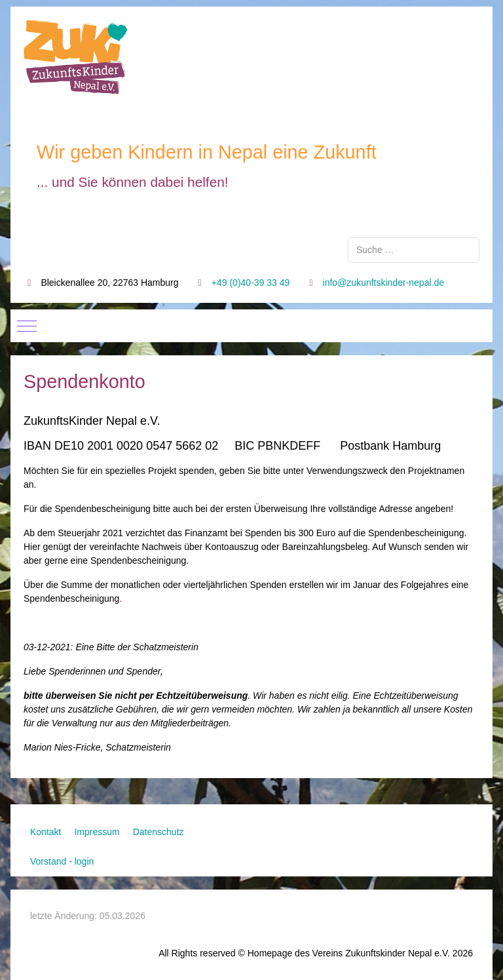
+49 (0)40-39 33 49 (251, 283)
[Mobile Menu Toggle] (27, 326)
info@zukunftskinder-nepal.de (383, 283)
